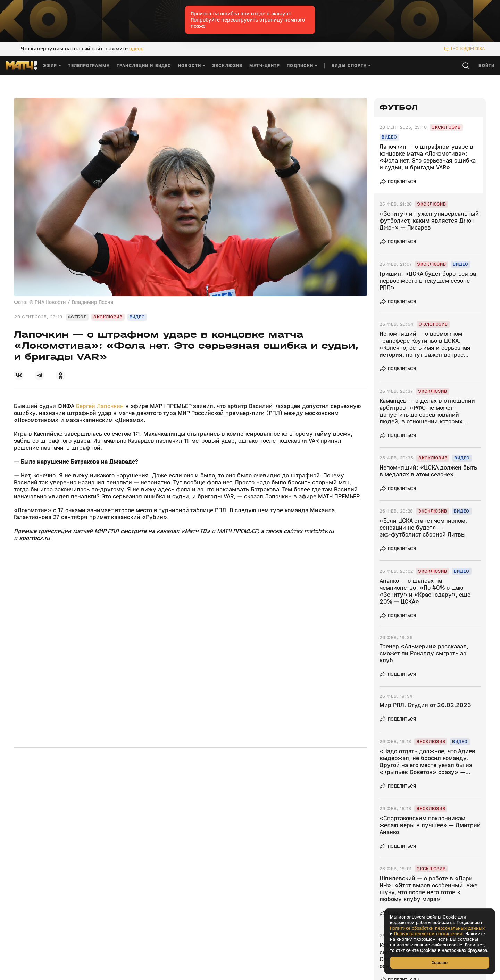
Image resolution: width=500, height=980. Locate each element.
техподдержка (468, 49)
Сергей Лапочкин (99, 406)
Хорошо (440, 962)
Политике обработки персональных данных (437, 928)
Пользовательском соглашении (428, 934)
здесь (136, 49)
